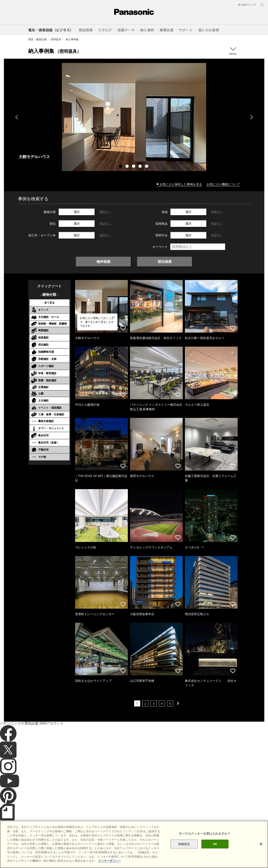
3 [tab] (134, 167)
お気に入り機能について (223, 184)
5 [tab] (147, 167)
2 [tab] (128, 167)
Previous (16, 117)
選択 (77, 212)
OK (215, 854)
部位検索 (165, 262)
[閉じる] (261, 854)
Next (252, 117)
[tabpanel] (134, 117)
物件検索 (104, 262)
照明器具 (56, 39)
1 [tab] (121, 167)
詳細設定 (184, 854)
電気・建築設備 (37, 39)
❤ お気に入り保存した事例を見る (179, 184)
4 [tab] (141, 167)
